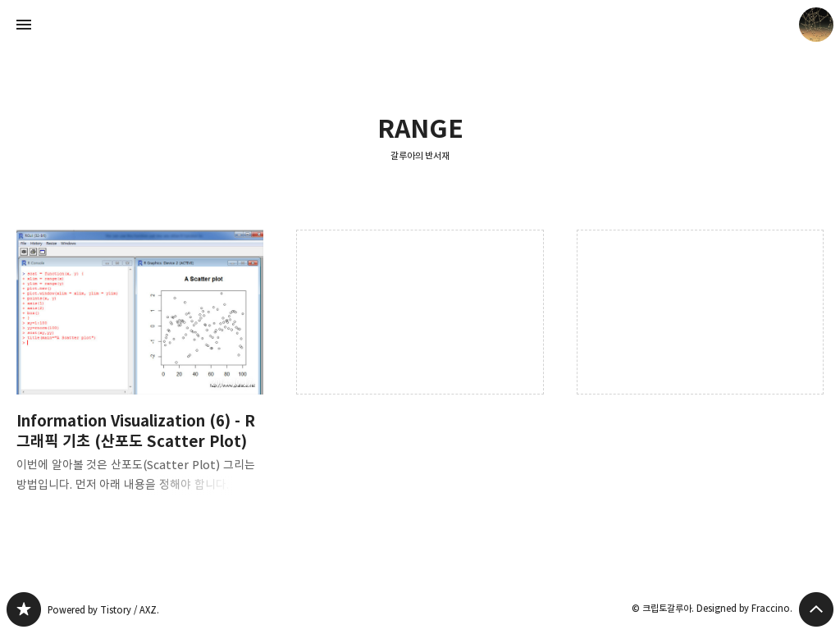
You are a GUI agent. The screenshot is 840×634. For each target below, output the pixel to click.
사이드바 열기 (24, 25)
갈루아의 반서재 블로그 (24, 609)
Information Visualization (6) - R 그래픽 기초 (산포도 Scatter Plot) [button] (140, 374)
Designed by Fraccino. (744, 608)
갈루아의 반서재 (420, 155)
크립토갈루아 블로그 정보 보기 (816, 25)
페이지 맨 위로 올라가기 (816, 609)
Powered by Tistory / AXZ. (103, 610)
